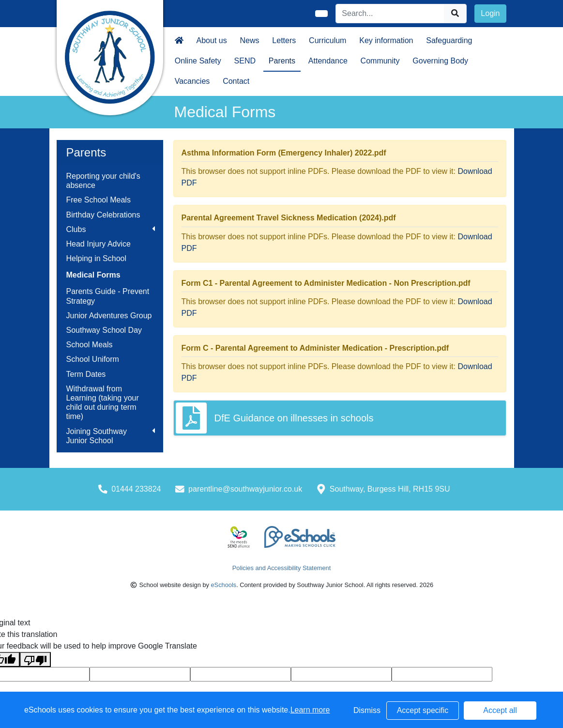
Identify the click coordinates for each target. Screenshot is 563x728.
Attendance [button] (328, 61)
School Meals (90, 345)
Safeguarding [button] (449, 40)
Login (490, 13)
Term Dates (86, 374)
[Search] (390, 14)
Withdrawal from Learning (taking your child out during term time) (103, 403)
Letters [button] (284, 40)
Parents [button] (282, 61)
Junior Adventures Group (109, 316)
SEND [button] (245, 61)
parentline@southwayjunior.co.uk (245, 489)
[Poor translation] (35, 659)
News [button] (250, 40)
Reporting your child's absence (103, 181)
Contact (236, 81)
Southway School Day (104, 330)
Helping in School (97, 258)
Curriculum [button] (327, 40)
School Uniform (93, 359)
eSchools (223, 585)
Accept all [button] (500, 710)
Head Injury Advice (99, 244)
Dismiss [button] (367, 710)
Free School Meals (99, 200)
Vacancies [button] (192, 81)
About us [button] (212, 40)
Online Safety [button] (198, 61)
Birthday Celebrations (103, 215)
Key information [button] (386, 40)
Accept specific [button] (423, 710)
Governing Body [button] (440, 61)
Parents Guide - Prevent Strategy (108, 296)
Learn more (310, 710)
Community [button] (380, 61)
